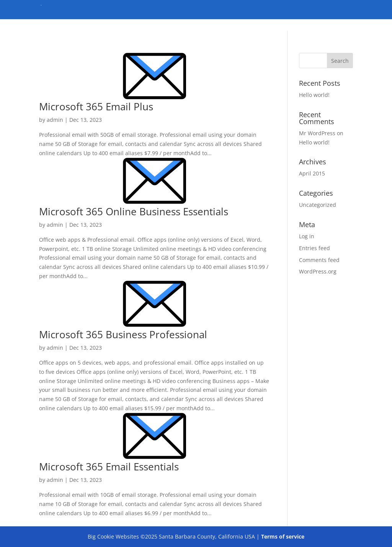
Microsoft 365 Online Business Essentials (134, 211)
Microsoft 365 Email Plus (96, 106)
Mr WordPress (317, 133)
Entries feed (314, 248)
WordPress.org (318, 271)
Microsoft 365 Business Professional (123, 334)
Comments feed (319, 260)
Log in (307, 236)
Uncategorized (318, 205)
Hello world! (314, 95)
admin (55, 120)
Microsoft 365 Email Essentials (109, 467)
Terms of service (283, 536)
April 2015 (312, 173)
